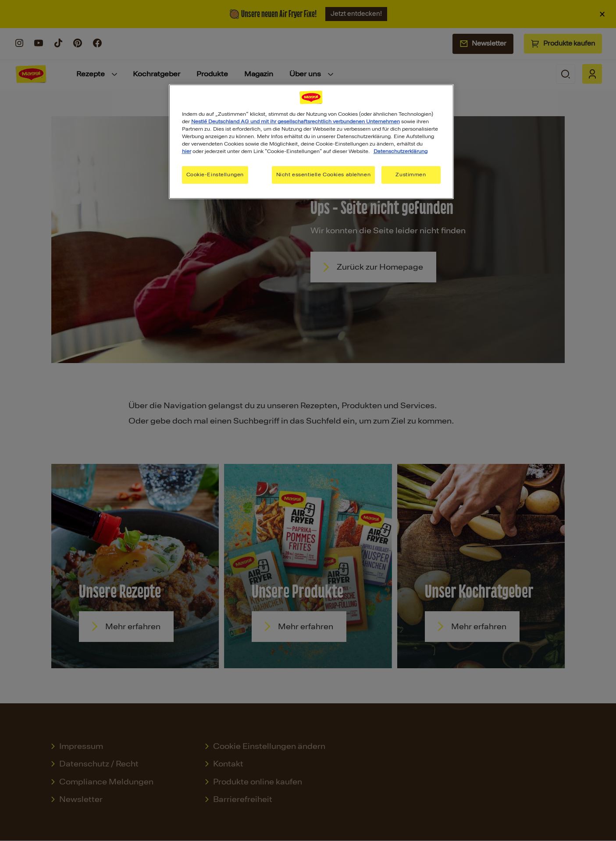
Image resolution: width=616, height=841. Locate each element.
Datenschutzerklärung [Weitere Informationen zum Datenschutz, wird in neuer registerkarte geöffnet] (401, 151)
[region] (311, 142)
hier (187, 151)
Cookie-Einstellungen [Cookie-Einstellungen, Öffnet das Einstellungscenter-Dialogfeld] (215, 175)
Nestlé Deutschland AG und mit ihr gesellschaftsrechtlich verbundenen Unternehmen (296, 121)
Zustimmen (411, 175)
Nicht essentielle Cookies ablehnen (323, 175)
